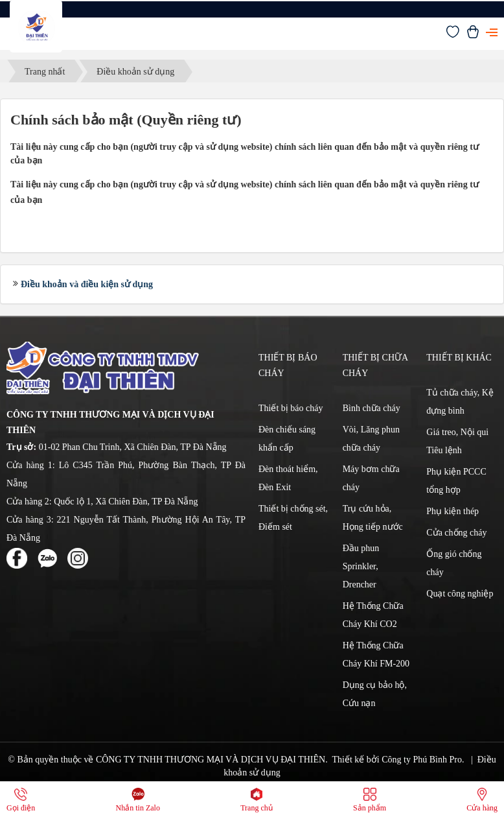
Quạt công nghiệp (460, 594)
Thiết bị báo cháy (291, 408)
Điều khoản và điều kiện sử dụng (87, 284)
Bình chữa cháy (372, 408)
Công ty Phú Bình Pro (422, 760)
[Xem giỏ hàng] (473, 35)
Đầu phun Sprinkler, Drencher (361, 566)
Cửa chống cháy (456, 533)
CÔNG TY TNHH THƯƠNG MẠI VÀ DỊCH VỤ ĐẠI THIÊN (211, 760)
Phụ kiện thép (452, 511)
